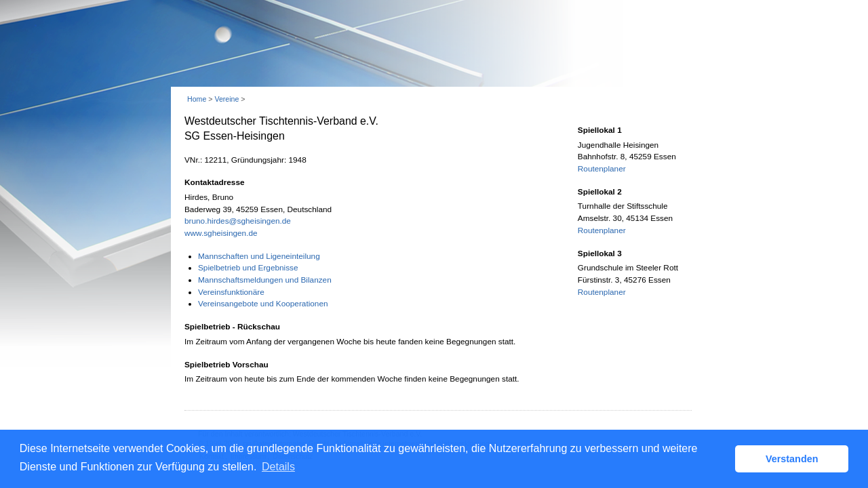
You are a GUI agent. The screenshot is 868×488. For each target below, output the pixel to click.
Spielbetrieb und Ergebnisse (248, 268)
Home (197, 99)
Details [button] (278, 467)
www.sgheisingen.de (221, 233)
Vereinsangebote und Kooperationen (263, 304)
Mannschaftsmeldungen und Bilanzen (265, 280)
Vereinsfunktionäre (231, 292)
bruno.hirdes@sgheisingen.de (238, 221)
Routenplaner (602, 169)
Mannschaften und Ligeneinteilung (259, 256)
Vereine (226, 99)
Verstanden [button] (792, 459)
